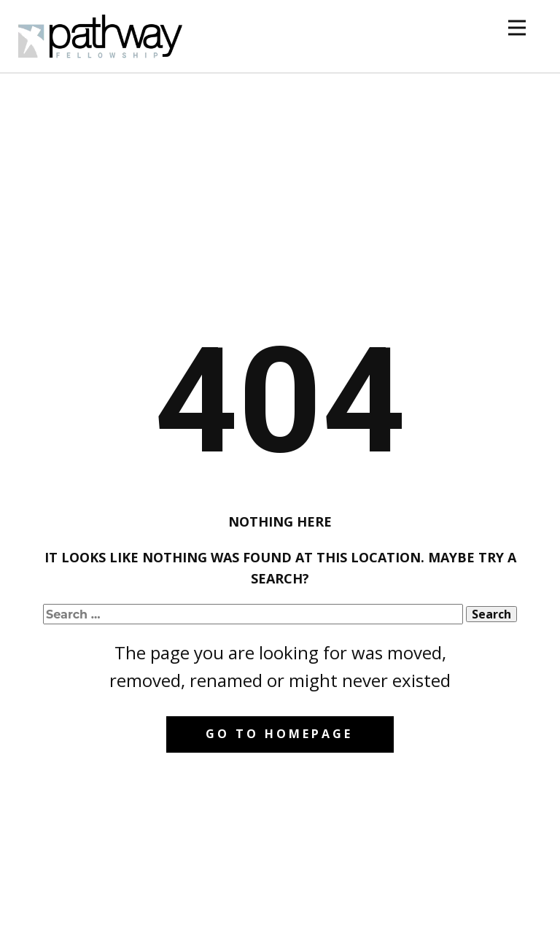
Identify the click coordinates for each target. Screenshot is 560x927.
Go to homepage (279, 734)
